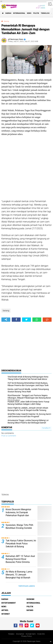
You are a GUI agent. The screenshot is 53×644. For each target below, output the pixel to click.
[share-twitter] (26, 320)
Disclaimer (20, 634)
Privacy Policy (26, 636)
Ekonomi (30, 599)
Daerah (8, 13)
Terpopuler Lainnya (27, 586)
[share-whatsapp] (37, 320)
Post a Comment (9, 436)
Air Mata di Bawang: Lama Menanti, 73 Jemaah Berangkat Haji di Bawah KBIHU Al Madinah (19, 576)
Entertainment (9, 603)
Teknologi (45, 13)
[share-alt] (6, 320)
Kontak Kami (31, 634)
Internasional (19, 13)
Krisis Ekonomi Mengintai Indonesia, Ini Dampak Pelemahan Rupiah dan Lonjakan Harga (18, 514)
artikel (5, 610)
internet (6, 614)
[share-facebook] (16, 320)
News (29, 13)
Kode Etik (41, 634)
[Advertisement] (26, 168)
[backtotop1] (51, 641)
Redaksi (11, 634)
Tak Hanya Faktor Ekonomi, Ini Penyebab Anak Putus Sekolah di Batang (21, 544)
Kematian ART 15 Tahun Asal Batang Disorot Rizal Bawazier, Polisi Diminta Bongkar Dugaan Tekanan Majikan (20, 562)
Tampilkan (46, 428)
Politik (36, 13)
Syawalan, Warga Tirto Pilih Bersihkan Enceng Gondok (19, 526)
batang (7, 21)
